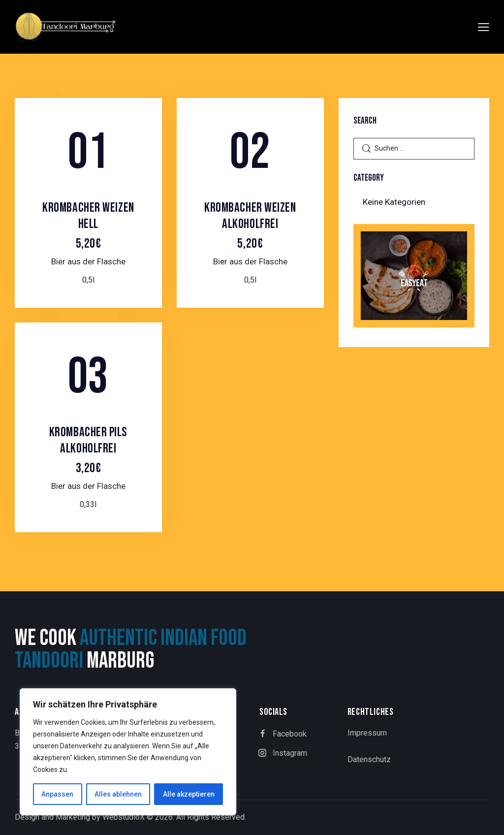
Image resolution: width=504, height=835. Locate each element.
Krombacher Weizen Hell (88, 225)
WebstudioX (124, 817)
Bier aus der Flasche (88, 261)
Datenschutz (369, 759)
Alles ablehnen (118, 794)
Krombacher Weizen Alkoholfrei (250, 225)
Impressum (367, 733)
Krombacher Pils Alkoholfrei (88, 450)
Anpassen (57, 794)
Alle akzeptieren (189, 794)
